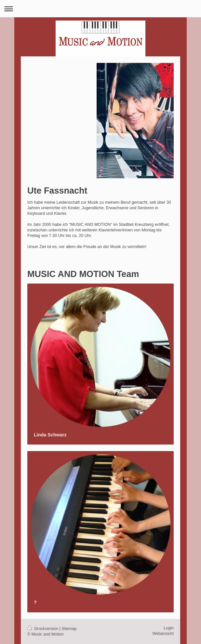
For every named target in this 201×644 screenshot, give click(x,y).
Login (169, 628)
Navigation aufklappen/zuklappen (100, 9)
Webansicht (163, 634)
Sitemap (69, 629)
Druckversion (43, 629)
